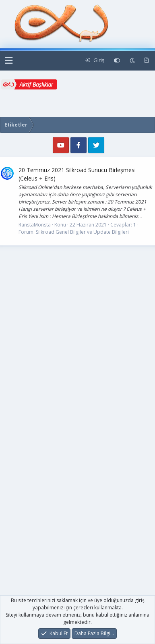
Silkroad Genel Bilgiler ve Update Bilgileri (82, 232)
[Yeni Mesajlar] (147, 60)
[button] (9, 61)
